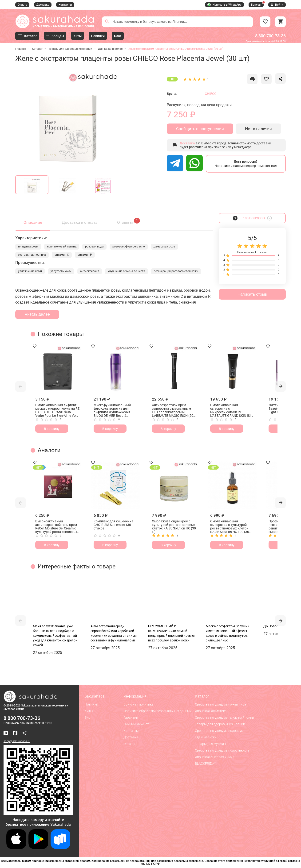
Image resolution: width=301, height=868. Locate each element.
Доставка (43, 5)
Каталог (37, 49)
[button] (21, 386)
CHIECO (211, 94)
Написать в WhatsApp (224, 5)
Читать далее (37, 314)
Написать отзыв (252, 294)
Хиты (89, 711)
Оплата (22, 5)
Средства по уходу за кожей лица (221, 704)
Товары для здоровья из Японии (70, 49)
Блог (88, 718)
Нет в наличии (258, 129)
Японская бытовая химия (215, 757)
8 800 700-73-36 (270, 36)
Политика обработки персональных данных (157, 711)
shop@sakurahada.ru (17, 741)
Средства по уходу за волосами (219, 731)
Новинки (91, 704)
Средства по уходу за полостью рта (222, 750)
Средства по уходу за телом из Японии (224, 718)
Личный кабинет (136, 724)
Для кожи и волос (110, 49)
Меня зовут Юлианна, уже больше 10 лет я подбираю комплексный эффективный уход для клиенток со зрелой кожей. (55, 636)
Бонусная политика (139, 704)
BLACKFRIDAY (205, 764)
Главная (21, 49)
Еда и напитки (206, 737)
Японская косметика (211, 711)
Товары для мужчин (210, 744)
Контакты (65, 5)
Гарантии (131, 718)
